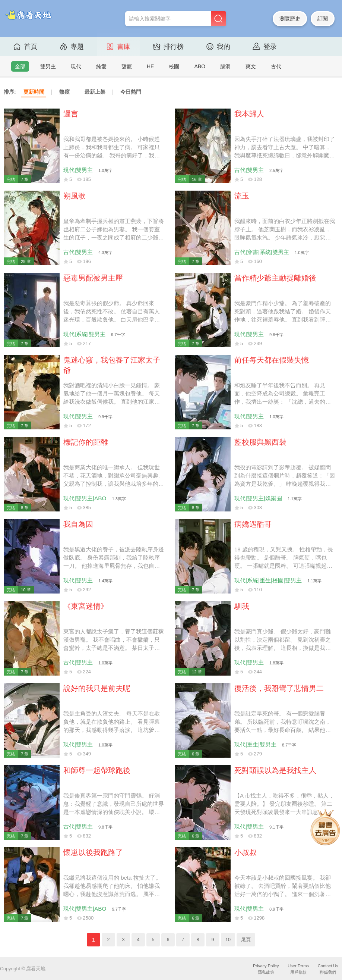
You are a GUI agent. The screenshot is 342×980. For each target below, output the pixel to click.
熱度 (64, 92)
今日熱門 (131, 92)
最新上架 (95, 92)
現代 (76, 66)
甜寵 (127, 66)
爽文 (251, 66)
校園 (174, 66)
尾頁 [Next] (246, 940)
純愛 (101, 66)
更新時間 (34, 92)
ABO (200, 66)
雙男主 (48, 66)
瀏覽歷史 (290, 19)
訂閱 (323, 19)
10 (228, 940)
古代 (276, 66)
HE (150, 66)
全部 (20, 66)
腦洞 (225, 66)
